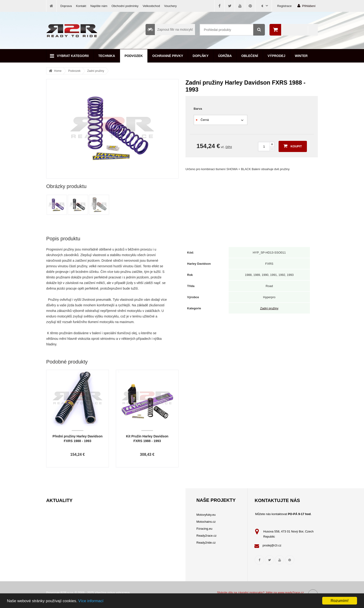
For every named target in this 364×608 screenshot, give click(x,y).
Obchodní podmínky (125, 6)
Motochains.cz (206, 522)
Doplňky (201, 56)
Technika (107, 56)
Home (58, 71)
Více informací (91, 601)
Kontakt (81, 6)
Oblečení (250, 56)
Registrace (284, 6)
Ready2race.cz (206, 536)
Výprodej (276, 56)
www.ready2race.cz (291, 593)
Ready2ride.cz (206, 543)
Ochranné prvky (168, 56)
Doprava (66, 6)
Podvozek (134, 56)
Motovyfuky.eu (206, 515)
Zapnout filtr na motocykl (169, 30)
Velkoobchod (151, 6)
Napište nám (99, 6)
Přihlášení (306, 6)
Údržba (225, 56)
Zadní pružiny (96, 71)
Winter (301, 56)
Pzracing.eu (204, 529)
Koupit (293, 146)
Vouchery (170, 6)
